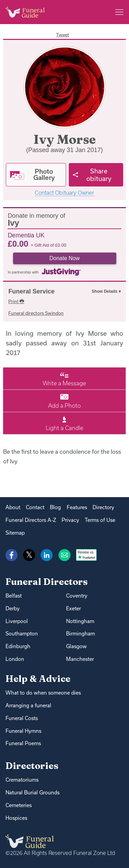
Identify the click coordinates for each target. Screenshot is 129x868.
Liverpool (17, 621)
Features (77, 507)
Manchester (80, 659)
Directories (32, 766)
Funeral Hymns (23, 731)
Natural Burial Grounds (33, 792)
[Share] (96, 175)
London (15, 659)
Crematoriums (22, 780)
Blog (55, 507)
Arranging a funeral (28, 705)
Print (16, 301)
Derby (13, 608)
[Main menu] (119, 12)
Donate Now (64, 258)
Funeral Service (31, 291)
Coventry (77, 596)
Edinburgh (18, 646)
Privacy (70, 520)
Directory (103, 507)
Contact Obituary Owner (64, 193)
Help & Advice (38, 679)
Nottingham (80, 621)
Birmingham (80, 634)
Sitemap (15, 533)
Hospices (16, 818)
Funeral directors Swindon (36, 313)
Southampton (22, 634)
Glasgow (76, 646)
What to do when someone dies (43, 693)
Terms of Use (100, 520)
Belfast (14, 596)
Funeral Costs (22, 718)
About (13, 507)
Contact (35, 507)
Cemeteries (19, 805)
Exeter (73, 608)
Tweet (63, 35)
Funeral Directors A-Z (31, 520)
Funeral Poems (23, 743)
